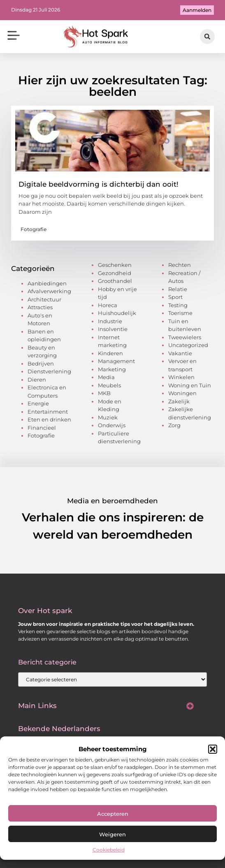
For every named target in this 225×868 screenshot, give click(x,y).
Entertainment (48, 412)
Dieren (37, 380)
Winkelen (181, 377)
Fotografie (34, 229)
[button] (213, 749)
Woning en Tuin (190, 385)
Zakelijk (179, 401)
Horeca (108, 305)
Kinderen (110, 353)
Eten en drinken (49, 419)
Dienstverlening (49, 371)
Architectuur (44, 299)
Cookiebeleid (109, 850)
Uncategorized (188, 345)
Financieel (42, 428)
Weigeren (113, 834)
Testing (178, 305)
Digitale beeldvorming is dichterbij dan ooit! (99, 184)
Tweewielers (185, 337)
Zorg (174, 425)
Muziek (108, 417)
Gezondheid (115, 273)
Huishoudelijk (117, 313)
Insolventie (113, 329)
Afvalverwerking (49, 291)
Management (116, 361)
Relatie (178, 289)
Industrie (110, 321)
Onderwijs (112, 425)
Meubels (109, 385)
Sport (175, 297)
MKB (104, 393)
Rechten (180, 265)
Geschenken (115, 265)
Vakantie (180, 353)
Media (106, 377)
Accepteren (113, 814)
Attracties (40, 307)
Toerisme (180, 313)
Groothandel (115, 281)
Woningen (182, 393)
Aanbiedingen (47, 283)
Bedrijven (41, 363)
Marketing (112, 369)
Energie (38, 403)
